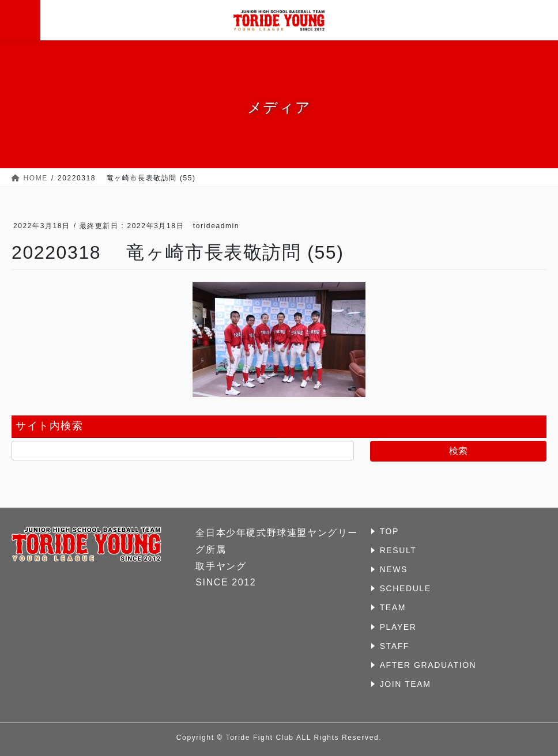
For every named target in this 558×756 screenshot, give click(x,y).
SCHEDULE (406, 588)
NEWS (394, 569)
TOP (389, 531)
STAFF (395, 646)
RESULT (398, 550)
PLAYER (398, 627)
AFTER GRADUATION (428, 665)
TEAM (393, 607)
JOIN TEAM (406, 684)
